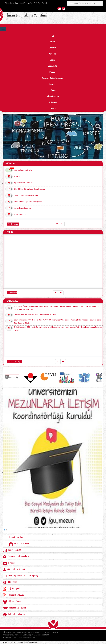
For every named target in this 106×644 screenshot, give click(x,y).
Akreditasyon (53, 96)
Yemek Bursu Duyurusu (22, 208)
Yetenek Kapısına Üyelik (23, 170)
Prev (5, 136)
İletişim (53, 108)
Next (101, 136)
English (45, 3)
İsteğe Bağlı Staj (20, 214)
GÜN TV (37, 3)
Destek (53, 84)
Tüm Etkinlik (12, 293)
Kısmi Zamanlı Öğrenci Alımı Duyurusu (28, 202)
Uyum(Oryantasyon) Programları (26, 195)
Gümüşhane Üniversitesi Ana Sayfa (18, 3)
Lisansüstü (53, 66)
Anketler (53, 102)
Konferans (18, 176)
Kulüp (53, 90)
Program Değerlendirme (53, 78)
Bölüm (53, 42)
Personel (53, 54)
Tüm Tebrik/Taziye (14, 362)
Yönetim (53, 48)
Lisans (53, 60)
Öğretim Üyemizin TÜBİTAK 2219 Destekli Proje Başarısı (35, 315)
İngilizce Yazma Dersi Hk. (23, 183)
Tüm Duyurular (13, 224)
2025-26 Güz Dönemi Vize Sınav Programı (29, 189)
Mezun (53, 72)
